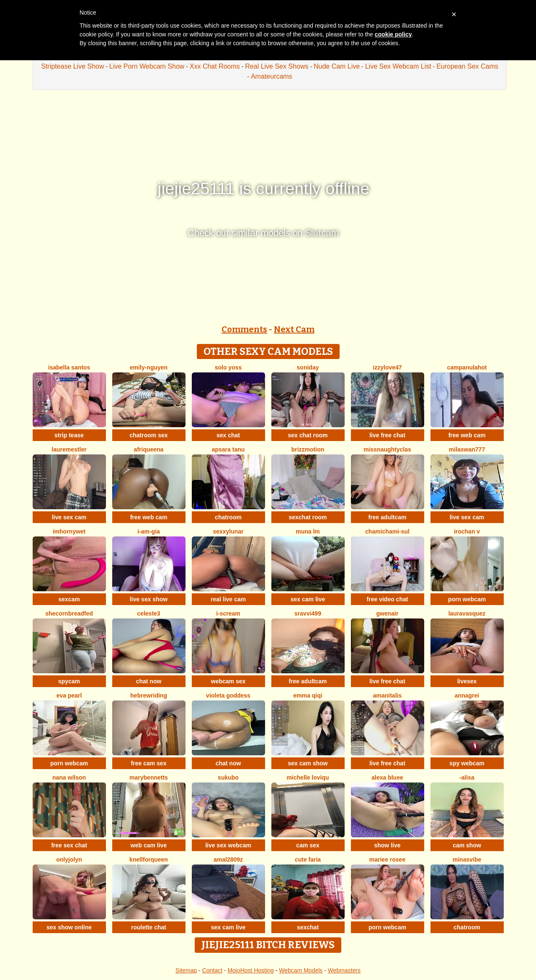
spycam (69, 681)
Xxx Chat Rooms (215, 66)
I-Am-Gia (149, 531)
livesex (467, 681)
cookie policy (393, 34)
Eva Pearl (69, 695)
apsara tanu (228, 449)
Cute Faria (308, 859)
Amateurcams (272, 76)
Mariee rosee (387, 859)
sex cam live (308, 599)
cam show (467, 845)
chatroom (228, 517)
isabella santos (69, 367)
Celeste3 (148, 613)
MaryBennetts (149, 777)
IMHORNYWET (69, 531)
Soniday (308, 367)
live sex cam (69, 517)
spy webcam (467, 763)
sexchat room (308, 517)
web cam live (149, 845)
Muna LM (308, 531)
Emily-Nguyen (149, 367)
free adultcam (387, 517)
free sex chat (69, 845)
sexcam (69, 599)
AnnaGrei (467, 695)
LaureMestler (69, 449)
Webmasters (344, 970)
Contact (212, 970)
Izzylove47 (387, 367)
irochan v (467, 531)
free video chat (388, 599)
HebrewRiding (149, 695)
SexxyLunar (228, 531)
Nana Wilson (69, 777)
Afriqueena (149, 449)
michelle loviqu (308, 777)
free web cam (467, 435)
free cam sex (149, 763)
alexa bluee (387, 777)
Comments (244, 329)
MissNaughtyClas (387, 449)
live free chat (387, 435)
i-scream (228, 613)
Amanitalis (387, 695)
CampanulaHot (467, 367)
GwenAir (388, 613)
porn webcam (467, 599)
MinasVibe (467, 859)
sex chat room (308, 435)
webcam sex (228, 681)
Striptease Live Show (72, 66)
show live (387, 845)
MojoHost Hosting (251, 970)
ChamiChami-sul (387, 531)
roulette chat (149, 927)
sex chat (228, 435)
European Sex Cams (467, 66)
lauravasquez (467, 613)
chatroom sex (148, 435)
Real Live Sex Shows (277, 66)
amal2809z (228, 859)
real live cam (228, 599)
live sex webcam (228, 845)
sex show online (69, 927)
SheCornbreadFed (69, 613)
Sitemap (186, 970)
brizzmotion (308, 449)
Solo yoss (228, 367)
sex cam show (308, 763)
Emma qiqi (308, 695)
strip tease (69, 435)
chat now (149, 681)
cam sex (308, 845)
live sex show (149, 599)
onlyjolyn (69, 859)
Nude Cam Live (337, 66)
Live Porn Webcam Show (147, 66)
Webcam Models (301, 970)
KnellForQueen (149, 859)
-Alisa (467, 777)
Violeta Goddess (228, 695)
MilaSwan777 (467, 449)
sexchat (308, 927)
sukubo (228, 777)
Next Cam (294, 329)
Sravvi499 (308, 613)
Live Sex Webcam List (398, 66)
